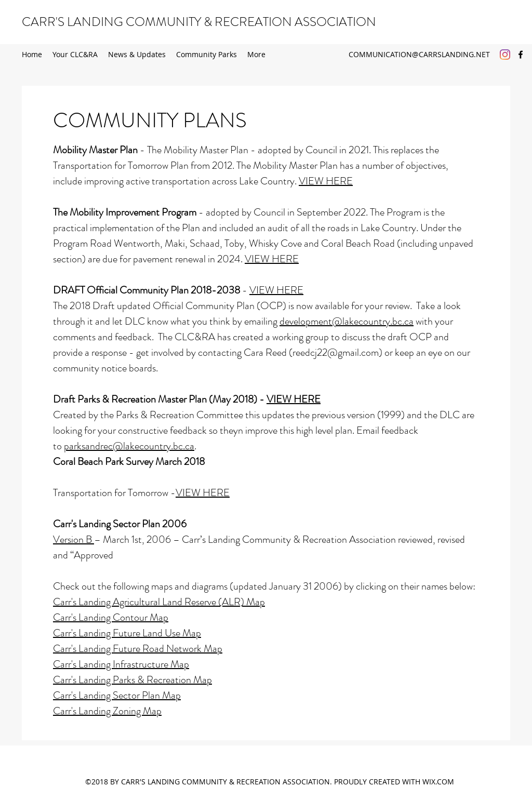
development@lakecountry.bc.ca (347, 321)
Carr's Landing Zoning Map (107, 711)
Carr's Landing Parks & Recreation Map (132, 680)
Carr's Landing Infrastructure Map (121, 664)
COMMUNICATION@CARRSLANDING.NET (419, 54)
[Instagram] (505, 55)
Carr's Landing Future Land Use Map (127, 633)
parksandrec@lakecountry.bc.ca (129, 446)
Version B (74, 539)
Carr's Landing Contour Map (111, 617)
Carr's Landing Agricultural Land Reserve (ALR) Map (159, 602)
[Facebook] (521, 55)
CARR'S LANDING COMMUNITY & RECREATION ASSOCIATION (199, 22)
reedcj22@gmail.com (336, 352)
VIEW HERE (326, 181)
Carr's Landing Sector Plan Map (117, 695)
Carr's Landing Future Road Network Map (138, 649)
